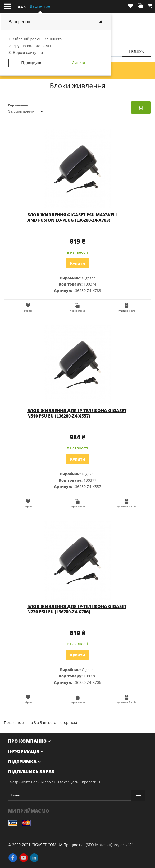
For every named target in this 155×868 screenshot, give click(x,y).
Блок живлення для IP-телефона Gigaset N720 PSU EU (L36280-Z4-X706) (77, 609)
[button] (22, 6)
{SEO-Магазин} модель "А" (109, 845)
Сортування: (18, 105)
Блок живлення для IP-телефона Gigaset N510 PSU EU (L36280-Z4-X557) (77, 413)
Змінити (78, 63)
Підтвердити (31, 63)
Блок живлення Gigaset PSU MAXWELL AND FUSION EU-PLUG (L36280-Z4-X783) (72, 217)
